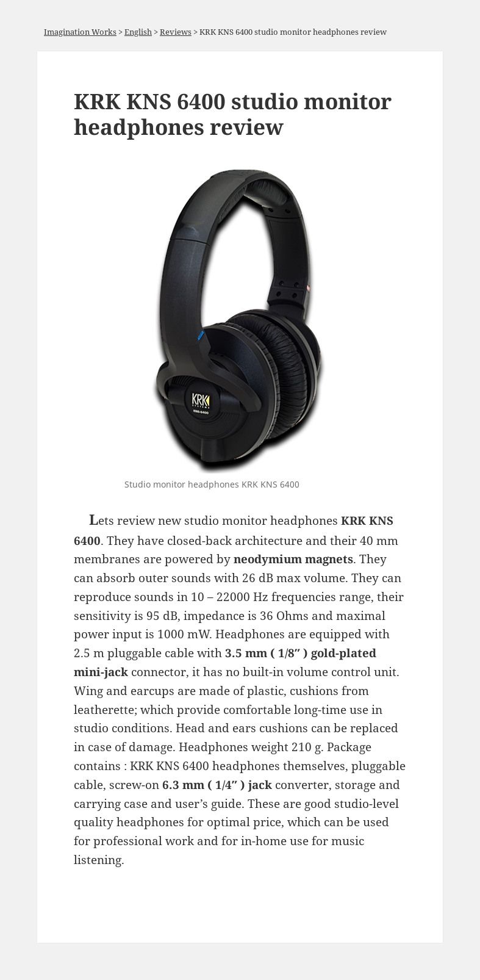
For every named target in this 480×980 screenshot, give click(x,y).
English (138, 32)
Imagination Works (80, 32)
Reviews (176, 32)
